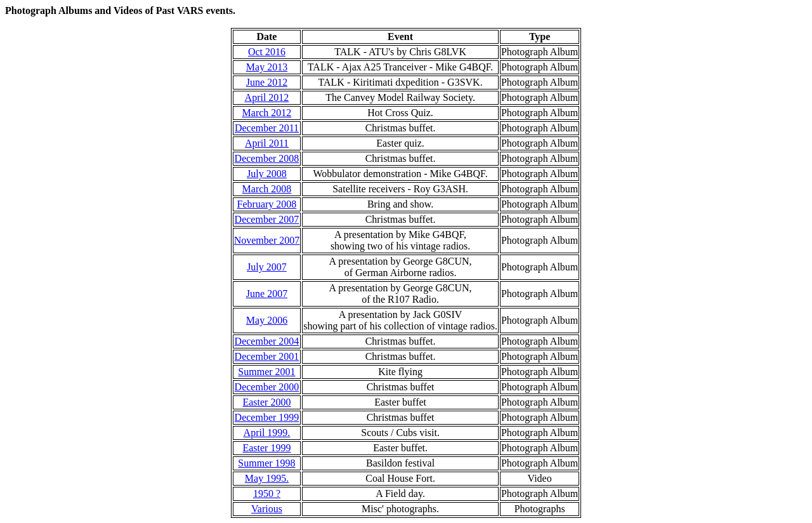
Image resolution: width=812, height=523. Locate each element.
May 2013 (267, 67)
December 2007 (267, 219)
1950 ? (267, 493)
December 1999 (267, 417)
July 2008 (267, 174)
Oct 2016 (267, 52)
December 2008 (267, 158)
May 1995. (267, 478)
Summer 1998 (266, 463)
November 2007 (267, 240)
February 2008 (267, 204)
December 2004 (267, 341)
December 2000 (267, 387)
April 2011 (267, 143)
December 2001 (267, 356)
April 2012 (267, 97)
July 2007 (267, 267)
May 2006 (267, 320)
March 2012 (267, 113)
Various (267, 509)
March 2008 (267, 189)
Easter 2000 (266, 402)
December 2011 (267, 128)
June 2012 (267, 82)
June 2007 (267, 294)
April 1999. (267, 433)
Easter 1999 (266, 448)
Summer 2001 (266, 372)
